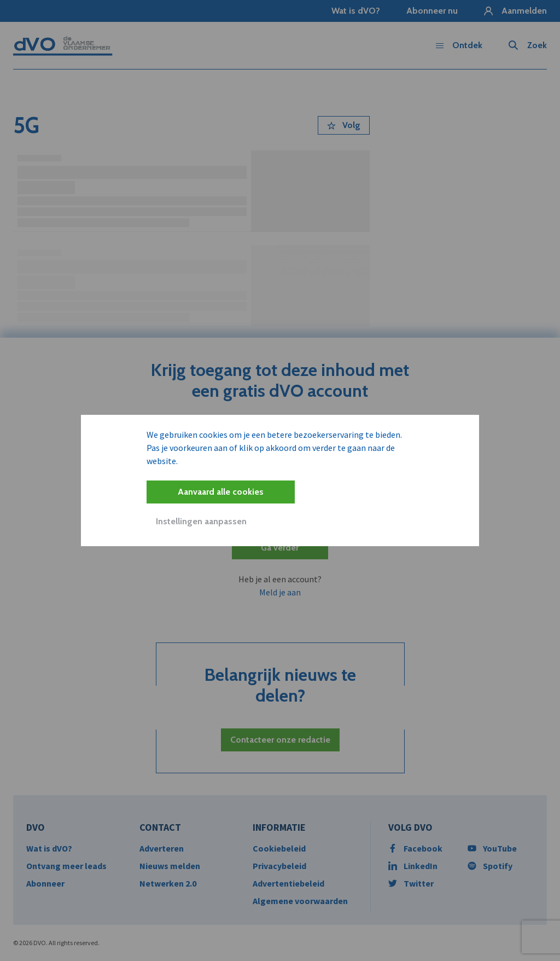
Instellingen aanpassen (201, 521)
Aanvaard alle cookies (221, 492)
